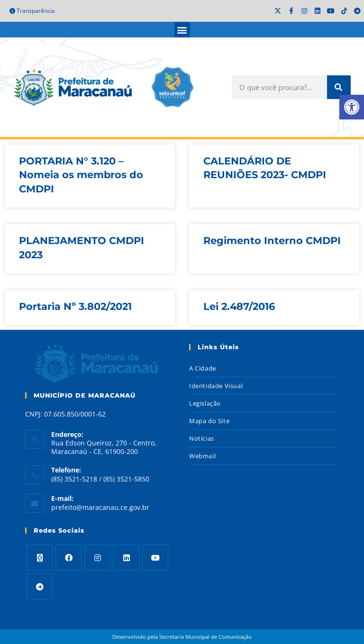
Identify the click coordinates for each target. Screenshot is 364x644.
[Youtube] (155, 558)
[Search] (339, 87)
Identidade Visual (216, 386)
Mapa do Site (209, 421)
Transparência (32, 11)
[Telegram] (40, 586)
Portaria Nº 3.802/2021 (75, 306)
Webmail (202, 456)
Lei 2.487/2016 (239, 306)
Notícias (202, 438)
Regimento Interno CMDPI (272, 240)
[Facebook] (68, 558)
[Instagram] (97, 558)
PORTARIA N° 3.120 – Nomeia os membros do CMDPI (81, 175)
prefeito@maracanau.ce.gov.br (100, 507)
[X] (40, 558)
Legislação (205, 403)
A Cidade (203, 368)
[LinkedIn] (126, 558)
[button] (182, 30)
